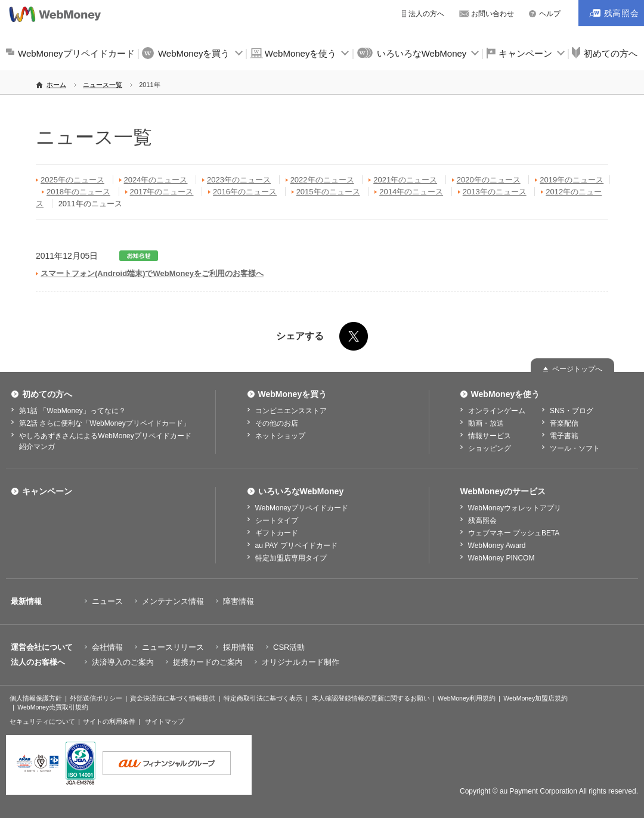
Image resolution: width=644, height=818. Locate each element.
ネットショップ (280, 436)
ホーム (56, 85)
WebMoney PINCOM (501, 558)
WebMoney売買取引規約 (53, 707)
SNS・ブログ (572, 411)
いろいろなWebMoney (422, 53)
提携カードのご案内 (208, 662)
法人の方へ (426, 14)
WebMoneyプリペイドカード (76, 53)
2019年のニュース (572, 180)
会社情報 (107, 647)
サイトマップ (165, 721)
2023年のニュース (239, 180)
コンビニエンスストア (291, 411)
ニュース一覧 (103, 85)
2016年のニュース (245, 192)
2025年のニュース (72, 180)
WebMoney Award (497, 546)
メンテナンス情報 (173, 601)
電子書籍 (564, 436)
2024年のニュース (156, 180)
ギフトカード (277, 533)
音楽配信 (564, 423)
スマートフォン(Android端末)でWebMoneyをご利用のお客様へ (152, 273)
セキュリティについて (42, 721)
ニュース (107, 601)
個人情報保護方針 (36, 698)
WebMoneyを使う (301, 53)
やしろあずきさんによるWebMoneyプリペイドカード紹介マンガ (105, 441)
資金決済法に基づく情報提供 (173, 698)
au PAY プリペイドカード (296, 546)
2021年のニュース (405, 180)
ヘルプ (550, 14)
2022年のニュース (322, 180)
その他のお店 (277, 423)
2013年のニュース (495, 192)
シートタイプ (277, 520)
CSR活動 (289, 647)
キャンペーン (525, 53)
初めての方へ (47, 394)
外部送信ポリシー (96, 698)
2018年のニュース (78, 192)
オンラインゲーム (497, 411)
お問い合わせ (493, 14)
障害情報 (239, 601)
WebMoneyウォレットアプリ (515, 508)
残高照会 (482, 520)
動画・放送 (486, 423)
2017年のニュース (162, 192)
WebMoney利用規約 (467, 698)
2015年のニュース (328, 192)
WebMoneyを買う (194, 53)
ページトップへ (577, 369)
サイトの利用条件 (109, 721)
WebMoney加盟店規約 (535, 698)
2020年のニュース (489, 180)
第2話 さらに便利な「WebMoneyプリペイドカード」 (104, 423)
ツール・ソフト (575, 448)
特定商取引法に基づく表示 (263, 698)
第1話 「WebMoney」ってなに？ (72, 411)
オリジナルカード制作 (301, 662)
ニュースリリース (173, 647)
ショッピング (490, 448)
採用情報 (239, 647)
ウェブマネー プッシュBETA (514, 533)
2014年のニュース (411, 192)
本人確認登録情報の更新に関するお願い (371, 698)
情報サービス (490, 436)
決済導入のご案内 (123, 662)
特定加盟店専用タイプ (291, 558)
